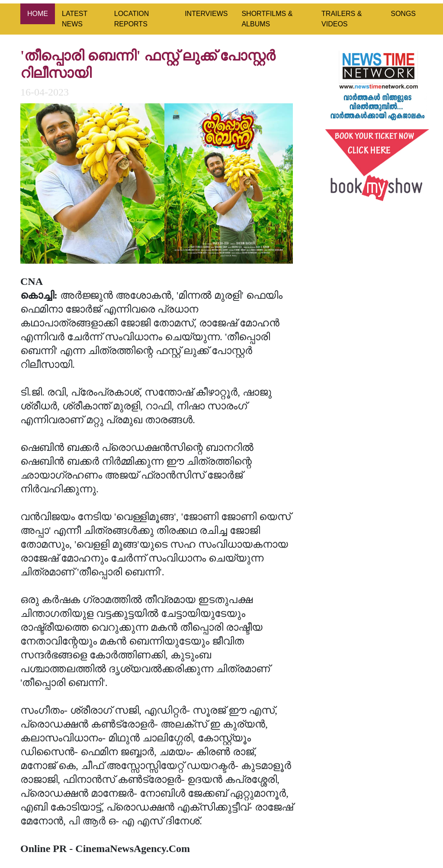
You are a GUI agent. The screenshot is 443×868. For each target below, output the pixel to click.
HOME (38, 14)
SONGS (403, 14)
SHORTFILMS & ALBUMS (267, 19)
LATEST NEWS (75, 19)
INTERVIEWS (206, 14)
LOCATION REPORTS (132, 19)
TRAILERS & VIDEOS (342, 19)
